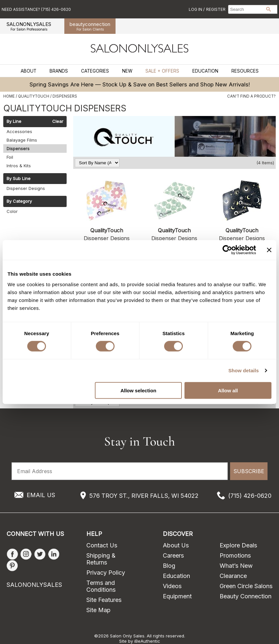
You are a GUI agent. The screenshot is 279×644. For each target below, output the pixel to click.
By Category (19, 201)
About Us (176, 545)
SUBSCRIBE (249, 471)
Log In (196, 9)
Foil (10, 157)
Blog (169, 566)
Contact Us (102, 545)
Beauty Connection (246, 596)
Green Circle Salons (246, 586)
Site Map (98, 610)
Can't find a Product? (251, 96)
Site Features (104, 600)
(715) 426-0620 (250, 496)
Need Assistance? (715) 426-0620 (36, 9)
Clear (58, 122)
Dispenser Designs (26, 188)
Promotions (235, 555)
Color (12, 211)
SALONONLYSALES (29, 26)
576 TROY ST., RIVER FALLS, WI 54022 (144, 496)
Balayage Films (22, 140)
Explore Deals (238, 545)
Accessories (19, 131)
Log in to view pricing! (107, 273)
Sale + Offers (162, 71)
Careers (173, 555)
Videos (172, 586)
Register (216, 9)
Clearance (233, 576)
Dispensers (18, 149)
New (127, 71)
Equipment (177, 596)
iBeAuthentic (147, 641)
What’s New (236, 566)
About (29, 71)
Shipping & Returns (101, 559)
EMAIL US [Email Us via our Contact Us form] (41, 495)
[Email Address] (120, 471)
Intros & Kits (19, 166)
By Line (14, 122)
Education (205, 71)
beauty (90, 26)
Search (268, 9)
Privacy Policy (106, 573)
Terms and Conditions (101, 586)
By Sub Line (19, 179)
